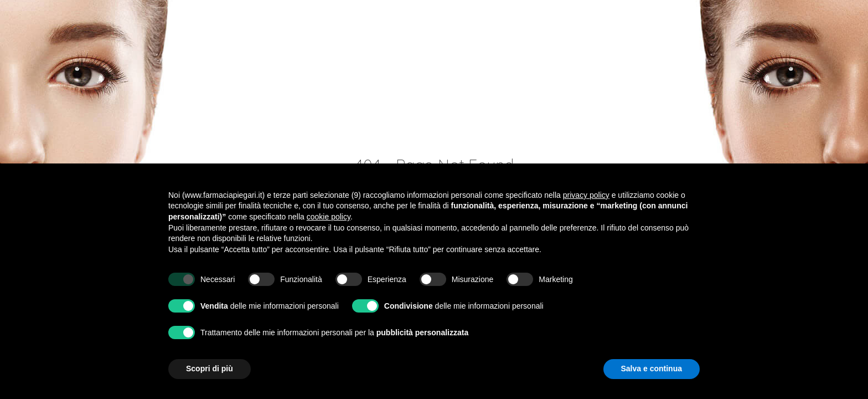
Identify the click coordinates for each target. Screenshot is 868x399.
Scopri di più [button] (210, 369)
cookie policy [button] (329, 217)
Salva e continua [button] (652, 369)
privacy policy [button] (586, 195)
